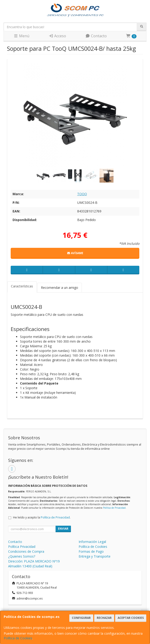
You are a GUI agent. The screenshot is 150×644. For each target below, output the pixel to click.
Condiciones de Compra (26, 551)
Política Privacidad (22, 547)
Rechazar (104, 618)
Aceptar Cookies (131, 618)
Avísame (75, 253)
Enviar (63, 529)
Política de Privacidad (114, 508)
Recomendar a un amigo (60, 288)
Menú (21, 36)
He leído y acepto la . (42, 517)
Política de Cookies (18, 638)
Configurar (81, 618)
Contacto (96, 36)
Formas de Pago (91, 551)
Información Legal (92, 542)
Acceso (57, 36)
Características (22, 286)
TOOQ (82, 194)
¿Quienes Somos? (22, 556)
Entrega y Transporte (95, 556)
